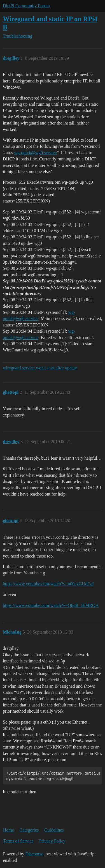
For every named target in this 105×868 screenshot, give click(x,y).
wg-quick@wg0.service (35, 153)
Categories (29, 830)
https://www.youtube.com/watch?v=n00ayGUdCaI (48, 584)
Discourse (34, 854)
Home (9, 830)
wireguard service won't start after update (40, 368)
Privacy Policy (52, 841)
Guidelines (54, 830)
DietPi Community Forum (26, 6)
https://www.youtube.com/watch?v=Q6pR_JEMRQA (51, 605)
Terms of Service (18, 841)
